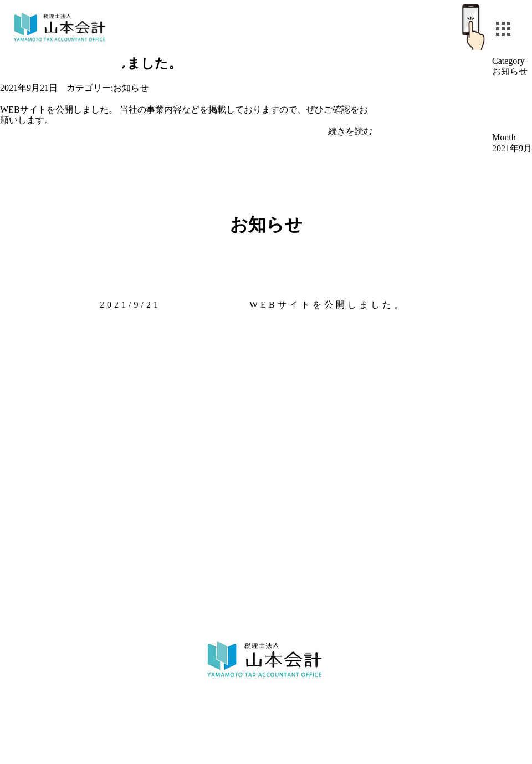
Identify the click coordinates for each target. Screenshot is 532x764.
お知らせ (131, 88)
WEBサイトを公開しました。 (328, 305)
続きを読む (350, 131)
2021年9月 (512, 148)
